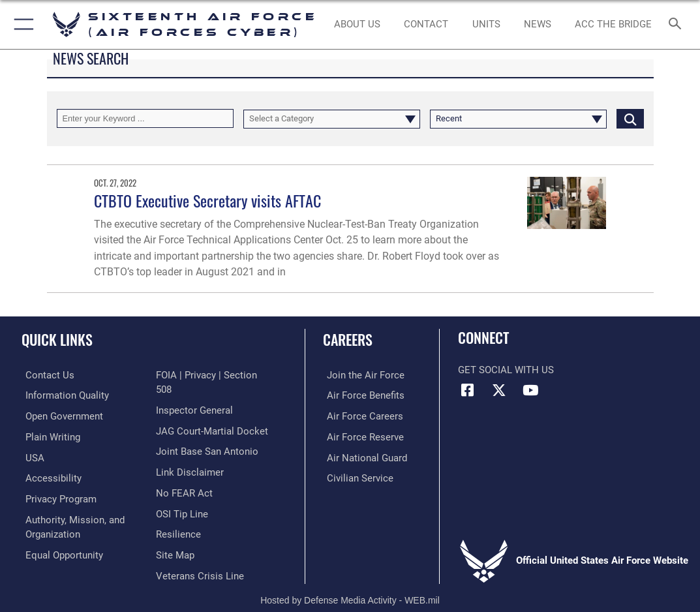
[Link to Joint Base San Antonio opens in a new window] (207, 435)
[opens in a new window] (63, 395)
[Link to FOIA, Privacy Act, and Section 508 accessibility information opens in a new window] (216, 375)
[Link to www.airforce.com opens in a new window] (362, 375)
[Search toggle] (677, 24)
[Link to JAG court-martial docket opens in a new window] (212, 415)
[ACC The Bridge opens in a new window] (614, 25)
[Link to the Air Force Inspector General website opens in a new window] (194, 395)
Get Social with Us (506, 370)
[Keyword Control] (145, 118)
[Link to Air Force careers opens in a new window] (361, 415)
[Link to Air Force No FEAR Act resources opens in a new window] (184, 475)
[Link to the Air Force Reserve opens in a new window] (361, 435)
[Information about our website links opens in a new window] (190, 455)
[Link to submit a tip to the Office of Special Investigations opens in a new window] (182, 495)
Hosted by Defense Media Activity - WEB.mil (350, 583)
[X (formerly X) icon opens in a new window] (499, 390)
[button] (21, 24)
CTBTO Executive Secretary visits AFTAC (207, 201)
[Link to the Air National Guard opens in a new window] (363, 455)
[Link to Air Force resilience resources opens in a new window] (178, 515)
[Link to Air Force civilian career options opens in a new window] (356, 475)
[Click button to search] (630, 118)
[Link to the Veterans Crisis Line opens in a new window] (200, 556)
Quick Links (57, 339)
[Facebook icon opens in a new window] (468, 390)
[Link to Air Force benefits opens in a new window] (362, 395)
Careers (348, 339)
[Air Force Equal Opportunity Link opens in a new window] (60, 550)
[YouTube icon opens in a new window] (530, 390)
